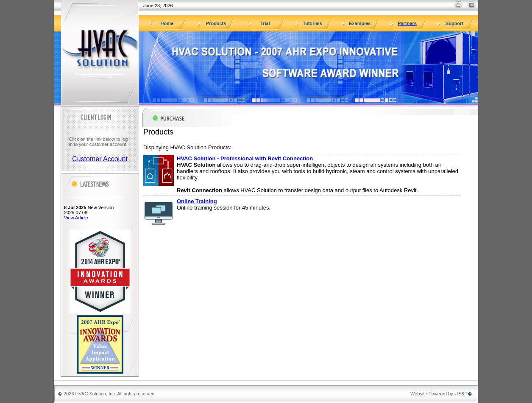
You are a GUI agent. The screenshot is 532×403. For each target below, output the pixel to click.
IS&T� (465, 394)
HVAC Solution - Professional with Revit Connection (245, 158)
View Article (76, 218)
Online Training (197, 201)
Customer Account (100, 159)
